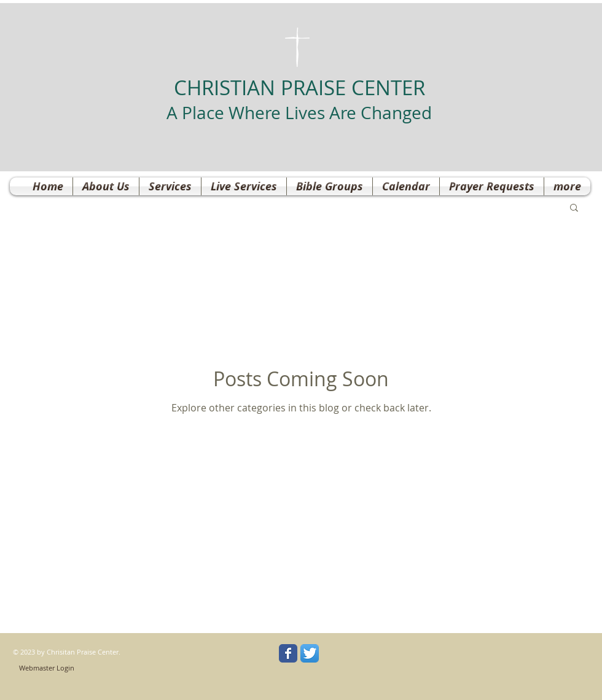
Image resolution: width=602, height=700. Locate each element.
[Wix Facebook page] (288, 653)
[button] (574, 208)
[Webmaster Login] (46, 668)
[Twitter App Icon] (310, 653)
